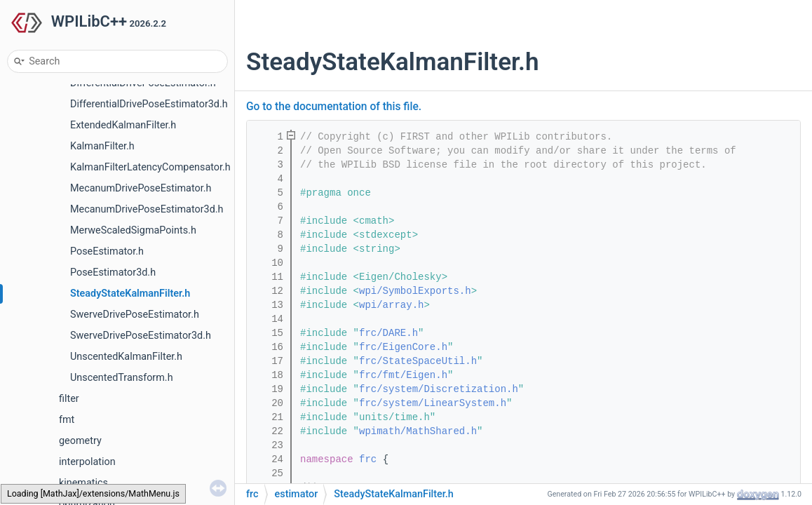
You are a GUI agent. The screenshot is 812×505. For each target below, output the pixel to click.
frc (368, 459)
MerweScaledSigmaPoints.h (133, 230)
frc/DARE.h (388, 333)
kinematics (83, 483)
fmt (67, 420)
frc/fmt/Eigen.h (403, 375)
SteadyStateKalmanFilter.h (130, 294)
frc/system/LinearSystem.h (433, 403)
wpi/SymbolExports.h (415, 291)
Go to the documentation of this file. (334, 107)
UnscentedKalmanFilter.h (126, 357)
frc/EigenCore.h (403, 347)
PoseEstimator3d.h (113, 272)
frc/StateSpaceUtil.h (418, 361)
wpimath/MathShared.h (418, 431)
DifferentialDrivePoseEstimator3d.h (149, 104)
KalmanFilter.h (102, 146)
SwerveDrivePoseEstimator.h (135, 315)
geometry (80, 441)
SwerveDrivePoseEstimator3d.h (141, 336)
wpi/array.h (391, 305)
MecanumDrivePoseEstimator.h (141, 188)
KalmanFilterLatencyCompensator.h (150, 167)
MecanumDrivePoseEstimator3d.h (147, 209)
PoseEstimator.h (107, 251)
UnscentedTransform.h (122, 378)
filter (69, 399)
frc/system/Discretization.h (439, 389)
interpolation (87, 462)
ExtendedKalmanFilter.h (123, 125)
